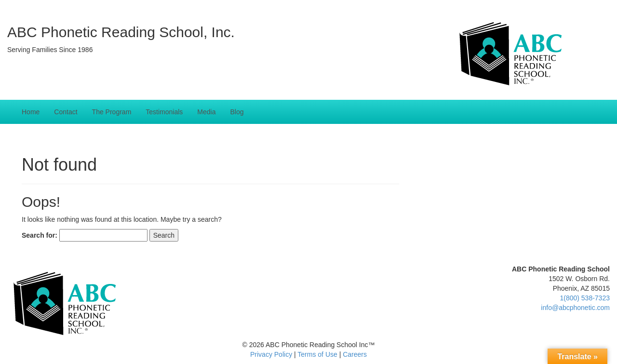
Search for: (40, 235)
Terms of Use (317, 354)
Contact (66, 112)
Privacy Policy (271, 354)
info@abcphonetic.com (575, 308)
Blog (237, 112)
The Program (112, 112)
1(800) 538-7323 (585, 298)
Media (206, 112)
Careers (355, 354)
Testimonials (164, 112)
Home (31, 112)
